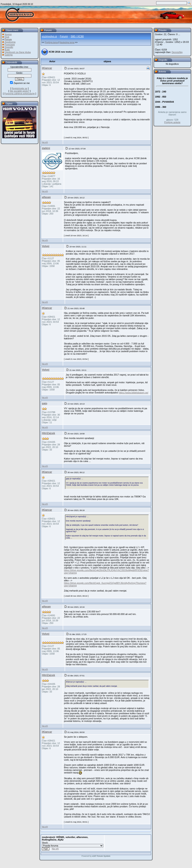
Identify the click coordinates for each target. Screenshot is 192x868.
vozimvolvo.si (49, 36)
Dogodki (9, 47)
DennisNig (177, 52)
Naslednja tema (67, 42)
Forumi (64, 36)
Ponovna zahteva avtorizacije (20, 94)
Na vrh (45, 142)
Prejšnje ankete (172, 122)
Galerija (9, 55)
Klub (7, 37)
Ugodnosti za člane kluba (18, 52)
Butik (7, 50)
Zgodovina (10, 42)
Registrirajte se (20, 88)
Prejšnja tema (51, 42)
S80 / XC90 (77, 36)
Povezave (10, 45)
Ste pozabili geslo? (19, 91)
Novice (8, 34)
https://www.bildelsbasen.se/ (134, 393)
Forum (8, 39)
